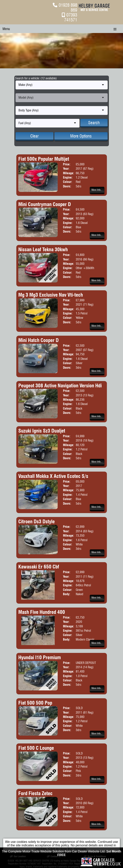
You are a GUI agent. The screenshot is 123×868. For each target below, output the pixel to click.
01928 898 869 (68, 7)
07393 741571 (71, 17)
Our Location (18, 856)
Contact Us (54, 856)
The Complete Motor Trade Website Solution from (61, 864)
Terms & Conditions (95, 856)
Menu (6, 29)
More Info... (97, 190)
